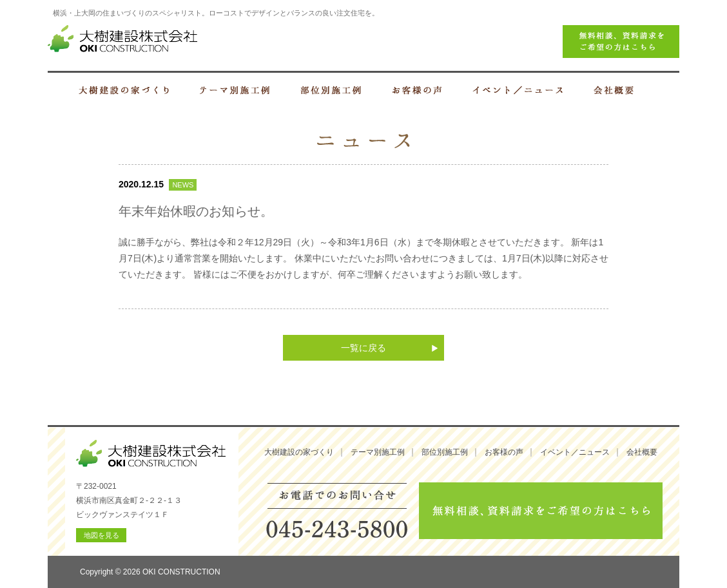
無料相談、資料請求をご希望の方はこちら (541, 511)
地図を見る (102, 535)
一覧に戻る (363, 348)
